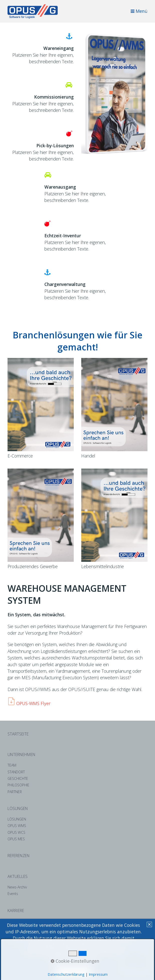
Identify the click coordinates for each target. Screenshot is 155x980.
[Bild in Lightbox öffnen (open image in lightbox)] (114, 93)
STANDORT (16, 772)
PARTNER (15, 792)
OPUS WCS (16, 832)
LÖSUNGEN (17, 819)
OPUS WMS (17, 826)
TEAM (12, 765)
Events (13, 894)
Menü (142, 11)
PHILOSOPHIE (18, 785)
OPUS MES (16, 839)
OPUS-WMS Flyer (33, 703)
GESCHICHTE (18, 778)
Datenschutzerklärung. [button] (74, 958)
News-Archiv (17, 887)
